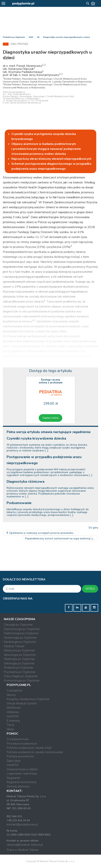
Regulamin (13, 778)
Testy (11, 725)
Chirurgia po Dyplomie (18, 625)
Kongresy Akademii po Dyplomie (28, 699)
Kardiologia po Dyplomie (20, 642)
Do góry (93, 528)
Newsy (11, 695)
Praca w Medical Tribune (23, 850)
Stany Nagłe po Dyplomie (21, 676)
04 (38, 37)
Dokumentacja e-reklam (22, 769)
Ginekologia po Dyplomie (20, 638)
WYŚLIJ (90, 589)
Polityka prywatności (20, 756)
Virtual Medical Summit (22, 703)
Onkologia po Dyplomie (19, 663)
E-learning (13, 721)
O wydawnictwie (18, 739)
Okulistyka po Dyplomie (19, 659)
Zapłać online (50, 418)
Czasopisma (14, 691)
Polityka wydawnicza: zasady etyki (29, 748)
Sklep (10, 729)
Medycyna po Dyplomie (19, 650)
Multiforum (14, 708)
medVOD (13, 716)
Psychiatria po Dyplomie (20, 672)
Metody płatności (18, 787)
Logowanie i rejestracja (22, 774)
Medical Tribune (14, 646)
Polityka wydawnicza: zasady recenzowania (35, 752)
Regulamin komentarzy (22, 782)
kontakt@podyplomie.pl (22, 824)
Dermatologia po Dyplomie (22, 629)
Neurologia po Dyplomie (20, 655)
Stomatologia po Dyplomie (22, 681)
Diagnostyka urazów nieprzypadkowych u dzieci (67, 37)
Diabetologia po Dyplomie (21, 633)
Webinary (13, 712)
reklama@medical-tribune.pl (25, 845)
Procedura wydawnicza (22, 744)
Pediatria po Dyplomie (14, 37)
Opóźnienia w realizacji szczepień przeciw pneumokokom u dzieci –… (42, 533)
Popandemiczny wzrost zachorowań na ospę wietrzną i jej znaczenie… (62, 538)
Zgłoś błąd (13, 761)
